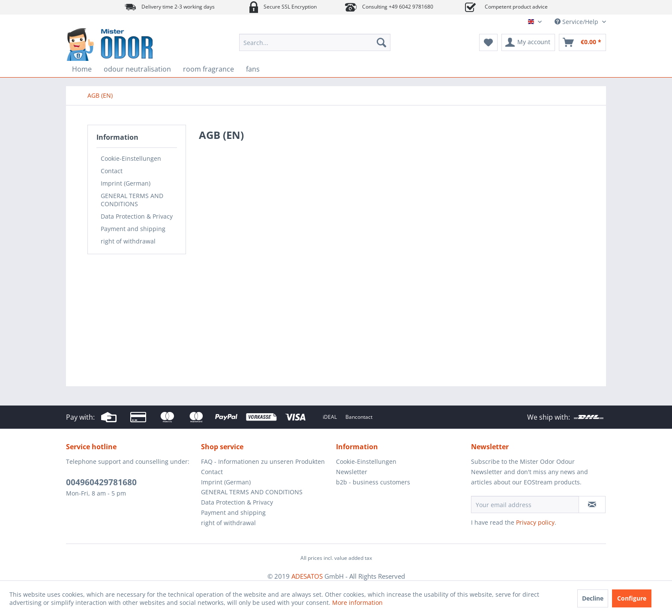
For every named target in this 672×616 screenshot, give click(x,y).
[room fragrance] (208, 69)
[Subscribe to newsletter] (592, 505)
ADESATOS (307, 576)
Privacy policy (535, 522)
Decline (593, 598)
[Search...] (315, 42)
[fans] (253, 69)
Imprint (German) (126, 183)
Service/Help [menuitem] (577, 22)
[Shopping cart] (582, 42)
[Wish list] (488, 42)
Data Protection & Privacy (137, 216)
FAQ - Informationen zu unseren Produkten (263, 461)
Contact (112, 171)
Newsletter (352, 472)
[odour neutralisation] (137, 69)
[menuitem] (315, 42)
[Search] (381, 42)
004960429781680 (101, 482)
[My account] (528, 42)
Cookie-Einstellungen (131, 158)
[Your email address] (525, 505)
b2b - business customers (373, 482)
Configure (632, 598)
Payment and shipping (133, 229)
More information (357, 602)
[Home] (82, 69)
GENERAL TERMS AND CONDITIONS (132, 200)
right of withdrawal (128, 241)
